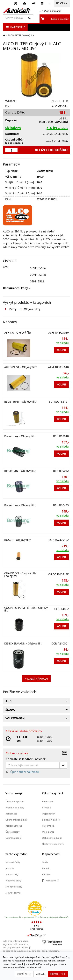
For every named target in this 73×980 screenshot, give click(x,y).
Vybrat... (41, 974)
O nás (45, 862)
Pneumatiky (12, 874)
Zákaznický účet (53, 793)
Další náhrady (36, 679)
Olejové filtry (32, 309)
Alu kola (10, 868)
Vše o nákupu (15, 793)
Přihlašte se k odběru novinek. (26, 759)
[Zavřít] (69, 958)
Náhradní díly (13, 862)
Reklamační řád (14, 826)
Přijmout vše (58, 974)
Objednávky (48, 814)
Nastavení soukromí (53, 844)
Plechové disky (13, 880)
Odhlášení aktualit (52, 838)
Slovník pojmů (13, 893)
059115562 (37, 281)
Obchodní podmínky (16, 820)
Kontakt (46, 868)
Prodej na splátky (15, 807)
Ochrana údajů (13, 838)
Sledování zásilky (51, 820)
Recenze (47, 874)
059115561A (38, 268)
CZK (62, 3)
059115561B (38, 275)
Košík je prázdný (60, 19)
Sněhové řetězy (14, 887)
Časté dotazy (12, 832)
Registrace (48, 801)
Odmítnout (24, 974)
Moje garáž (48, 832)
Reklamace (11, 814)
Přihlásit (46, 807)
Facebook (51, 880)
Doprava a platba (15, 801)
